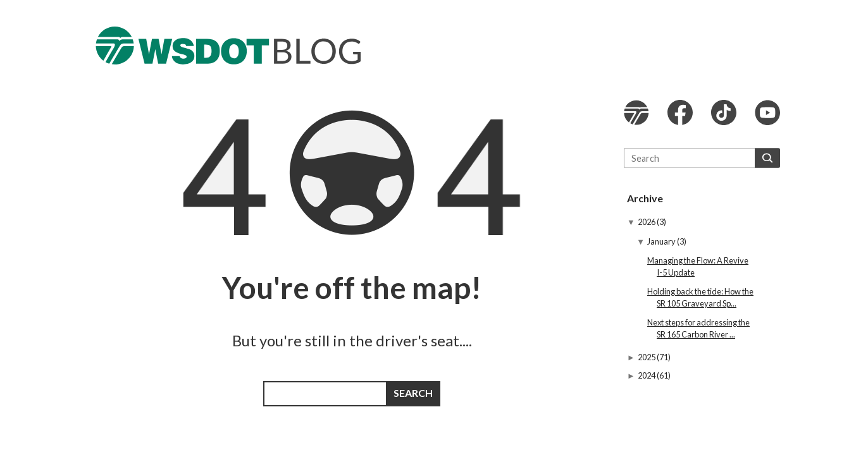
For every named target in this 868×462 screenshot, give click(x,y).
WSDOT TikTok (724, 112)
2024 (647, 375)
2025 (647, 357)
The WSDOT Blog (228, 46)
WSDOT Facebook (680, 112)
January (662, 241)
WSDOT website (636, 112)
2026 (647, 222)
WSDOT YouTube (767, 112)
